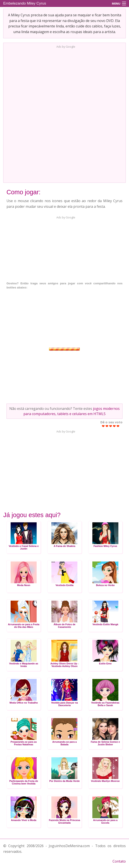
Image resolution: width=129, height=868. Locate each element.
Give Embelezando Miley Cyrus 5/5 (118, 426)
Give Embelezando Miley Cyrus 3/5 (111, 426)
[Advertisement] (65, 114)
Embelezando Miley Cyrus (25, 3)
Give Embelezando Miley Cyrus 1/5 (103, 426)
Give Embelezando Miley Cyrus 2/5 (107, 426)
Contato (119, 861)
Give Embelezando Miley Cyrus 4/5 (114, 426)
